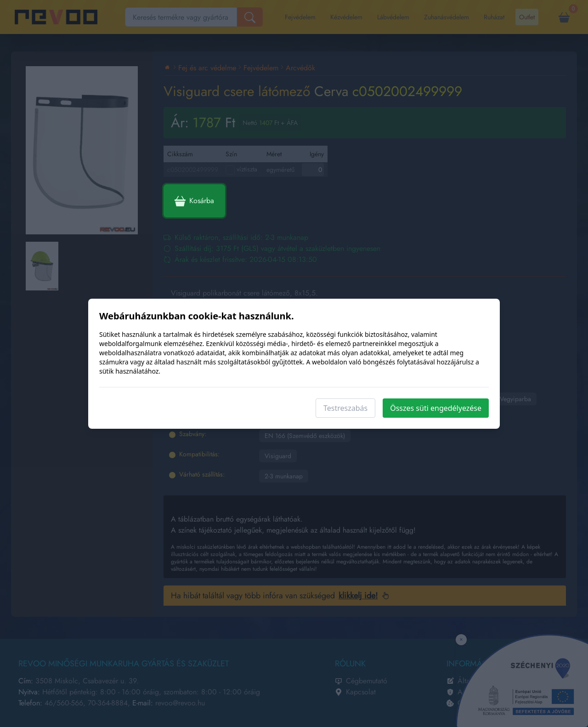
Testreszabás (345, 408)
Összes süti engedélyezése (436, 408)
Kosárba (194, 201)
